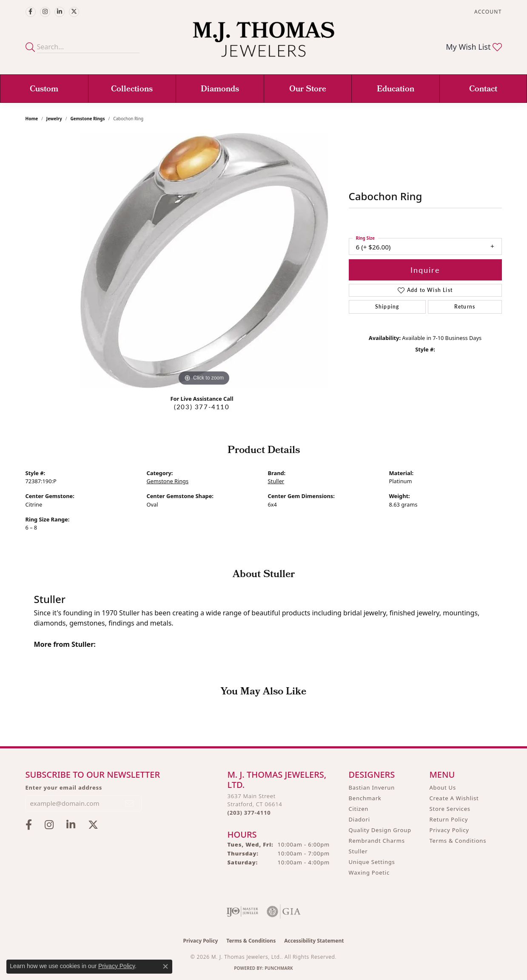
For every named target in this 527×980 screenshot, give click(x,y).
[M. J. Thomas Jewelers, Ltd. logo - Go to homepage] (263, 44)
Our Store (308, 90)
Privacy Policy (449, 830)
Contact (483, 90)
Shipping (387, 307)
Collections (132, 90)
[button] (487, 12)
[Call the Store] (249, 813)
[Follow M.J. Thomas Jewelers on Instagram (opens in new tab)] (45, 12)
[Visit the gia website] (284, 912)
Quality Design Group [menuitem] (380, 830)
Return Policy (449, 819)
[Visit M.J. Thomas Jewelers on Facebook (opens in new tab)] (31, 12)
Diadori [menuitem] (359, 819)
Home (32, 119)
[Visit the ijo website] (242, 912)
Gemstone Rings (87, 119)
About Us (443, 787)
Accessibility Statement (314, 941)
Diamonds (220, 90)
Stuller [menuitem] (358, 851)
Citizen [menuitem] (359, 809)
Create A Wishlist (454, 798)
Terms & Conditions (458, 841)
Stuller (276, 481)
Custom (44, 90)
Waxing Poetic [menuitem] (369, 872)
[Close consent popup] (165, 966)
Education (396, 90)
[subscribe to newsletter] (130, 803)
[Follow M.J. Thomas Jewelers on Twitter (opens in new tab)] (74, 12)
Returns (465, 307)
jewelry (54, 119)
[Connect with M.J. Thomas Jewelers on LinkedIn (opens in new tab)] (60, 12)
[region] (204, 261)
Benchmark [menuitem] (365, 798)
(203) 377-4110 (202, 407)
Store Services (450, 809)
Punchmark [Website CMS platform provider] (279, 968)
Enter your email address (64, 787)
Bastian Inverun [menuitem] (372, 787)
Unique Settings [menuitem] (372, 862)
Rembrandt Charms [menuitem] (377, 841)
